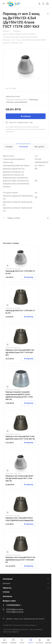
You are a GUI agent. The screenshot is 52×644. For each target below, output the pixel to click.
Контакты (7, 596)
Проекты (7, 588)
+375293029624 (13, 605)
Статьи (6, 592)
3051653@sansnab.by (15, 609)
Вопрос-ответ (9, 601)
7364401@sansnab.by (15, 612)
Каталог (7, 583)
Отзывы (9, 147)
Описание (23, 147)
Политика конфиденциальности (16, 629)
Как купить (39, 147)
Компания (8, 579)
